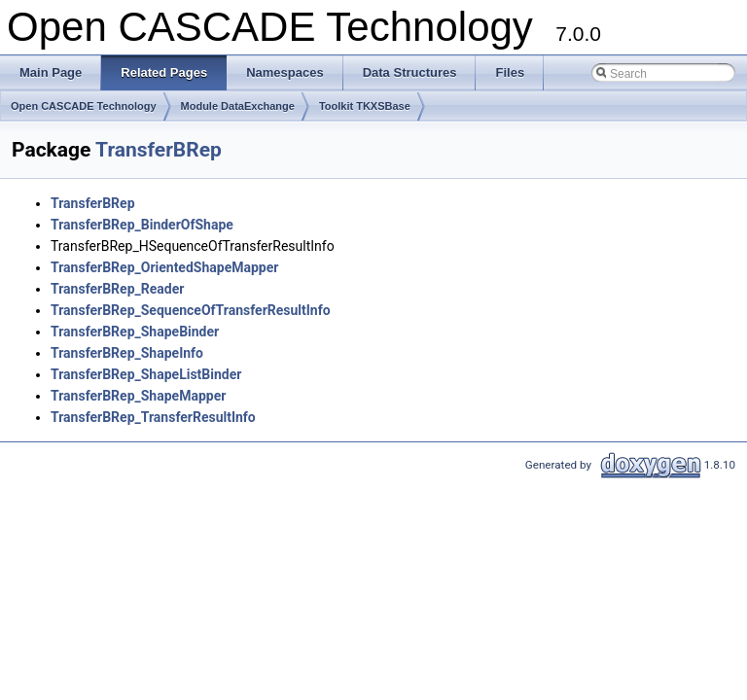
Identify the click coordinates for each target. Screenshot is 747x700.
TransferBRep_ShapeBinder (135, 332)
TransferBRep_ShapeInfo (127, 353)
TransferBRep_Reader (117, 289)
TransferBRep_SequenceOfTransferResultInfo (191, 310)
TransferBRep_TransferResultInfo (153, 417)
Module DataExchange (238, 106)
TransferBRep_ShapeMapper (138, 396)
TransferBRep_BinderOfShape (142, 225)
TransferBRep (159, 150)
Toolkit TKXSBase (365, 106)
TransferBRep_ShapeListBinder (146, 374)
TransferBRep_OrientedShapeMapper (164, 267)
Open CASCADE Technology (84, 106)
